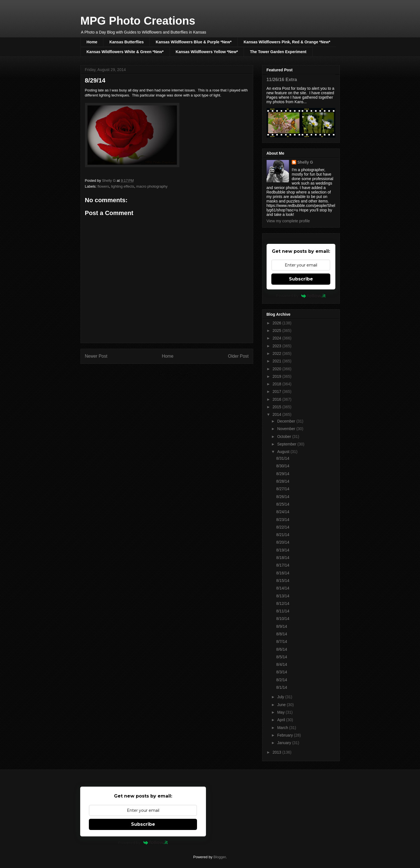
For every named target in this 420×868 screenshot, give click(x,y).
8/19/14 (283, 550)
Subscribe (301, 279)
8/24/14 (283, 512)
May (281, 712)
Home (92, 42)
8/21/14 (283, 535)
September (287, 444)
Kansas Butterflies (126, 42)
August (284, 452)
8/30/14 (283, 466)
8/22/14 (283, 527)
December (287, 421)
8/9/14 (282, 626)
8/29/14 (283, 474)
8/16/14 (283, 573)
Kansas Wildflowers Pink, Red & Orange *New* (287, 42)
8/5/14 (282, 657)
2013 (277, 752)
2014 (277, 414)
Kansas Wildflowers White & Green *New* (125, 52)
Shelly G (305, 162)
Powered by (301, 296)
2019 (277, 376)
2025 (277, 331)
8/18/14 (283, 558)
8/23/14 (283, 520)
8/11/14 (283, 611)
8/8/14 (282, 634)
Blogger (220, 857)
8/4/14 (282, 664)
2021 (277, 361)
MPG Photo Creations (138, 21)
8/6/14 (282, 649)
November (287, 429)
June (282, 705)
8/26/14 (283, 497)
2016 (277, 399)
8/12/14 (283, 603)
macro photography (152, 186)
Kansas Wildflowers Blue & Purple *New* (194, 42)
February (286, 735)
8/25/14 (283, 504)
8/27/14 (283, 489)
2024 (277, 338)
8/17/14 (283, 565)
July (281, 697)
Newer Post (96, 356)
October (285, 437)
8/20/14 (283, 542)
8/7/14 (282, 641)
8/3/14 (282, 672)
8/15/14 (283, 581)
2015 (277, 407)
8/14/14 (283, 588)
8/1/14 (282, 687)
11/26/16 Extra (282, 79)
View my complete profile (288, 221)
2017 (277, 391)
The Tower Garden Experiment (278, 52)
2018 (277, 384)
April (282, 720)
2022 (277, 353)
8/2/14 (282, 680)
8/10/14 (283, 619)
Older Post (238, 356)
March (283, 728)
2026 (277, 323)
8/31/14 (283, 458)
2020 (277, 369)
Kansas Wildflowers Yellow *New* (207, 52)
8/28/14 (283, 481)
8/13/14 (283, 596)
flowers (103, 186)
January (285, 743)
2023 (277, 346)
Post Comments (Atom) (178, 374)
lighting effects (123, 186)
